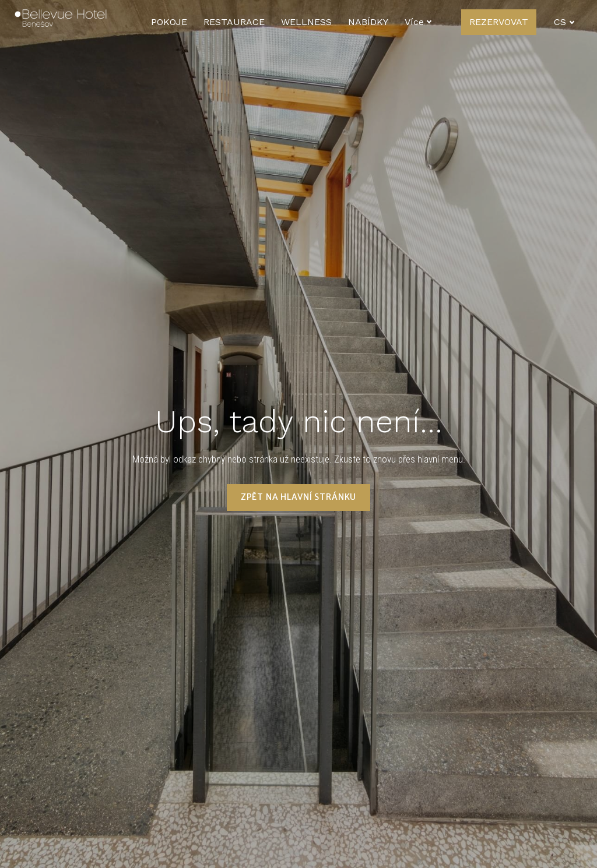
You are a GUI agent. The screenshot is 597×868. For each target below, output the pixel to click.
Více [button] (493, 22)
